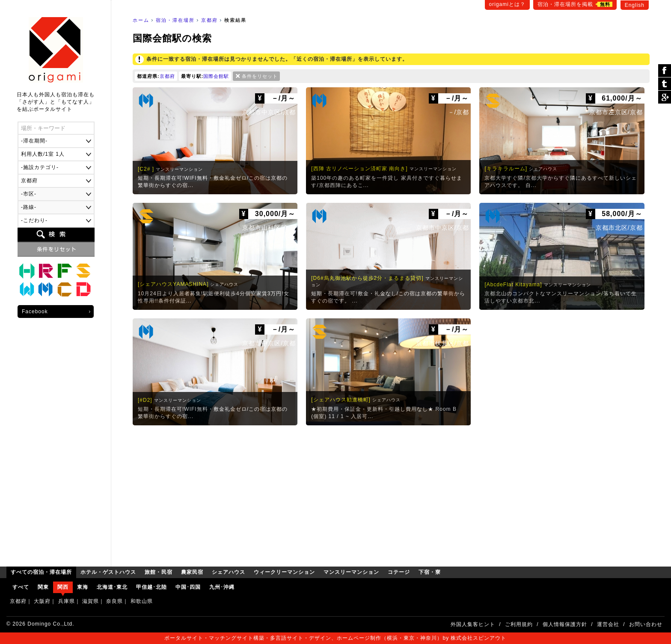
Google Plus (665, 97)
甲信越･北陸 (151, 587)
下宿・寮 (83, 290)
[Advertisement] (391, 494)
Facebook (35, 312)
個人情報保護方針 (565, 624)
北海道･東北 (112, 587)
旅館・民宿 (46, 271)
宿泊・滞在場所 (175, 20)
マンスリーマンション (46, 290)
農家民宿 (65, 271)
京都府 (209, 20)
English (635, 5)
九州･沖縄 (222, 587)
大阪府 (42, 601)
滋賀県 (91, 601)
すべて (21, 587)
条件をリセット (260, 76)
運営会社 (608, 624)
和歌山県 (142, 601)
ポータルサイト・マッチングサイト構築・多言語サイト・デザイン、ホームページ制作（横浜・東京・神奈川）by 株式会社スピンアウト (335, 638)
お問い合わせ (646, 624)
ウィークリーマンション (27, 290)
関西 (63, 587)
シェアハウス (83, 271)
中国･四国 (188, 587)
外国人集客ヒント (473, 624)
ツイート (665, 84)
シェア (665, 71)
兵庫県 (67, 601)
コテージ (65, 290)
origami (56, 50)
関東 (43, 587)
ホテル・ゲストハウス (27, 271)
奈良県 (114, 601)
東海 (83, 587)
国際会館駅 (216, 76)
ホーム (141, 20)
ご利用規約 (519, 624)
